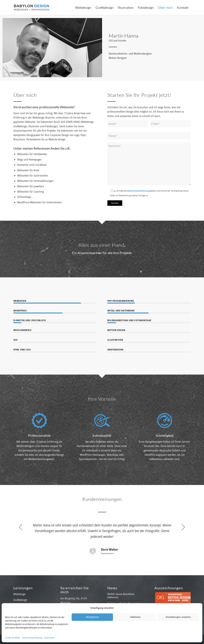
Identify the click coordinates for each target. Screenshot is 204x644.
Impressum (49, 638)
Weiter (183, 527)
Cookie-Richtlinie (13, 638)
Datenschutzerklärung (32, 638)
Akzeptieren (92, 617)
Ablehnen (135, 617)
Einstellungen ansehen (178, 617)
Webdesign (20, 594)
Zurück (21, 527)
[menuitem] (83, 7)
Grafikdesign (20, 600)
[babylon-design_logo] (31, 7)
